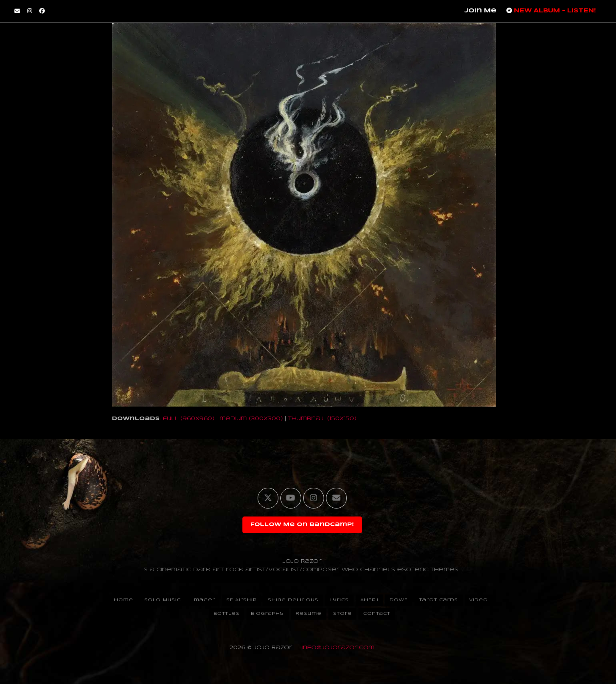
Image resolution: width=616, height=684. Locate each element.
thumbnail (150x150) (322, 419)
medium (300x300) (251, 419)
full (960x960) (189, 419)
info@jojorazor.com (338, 648)
